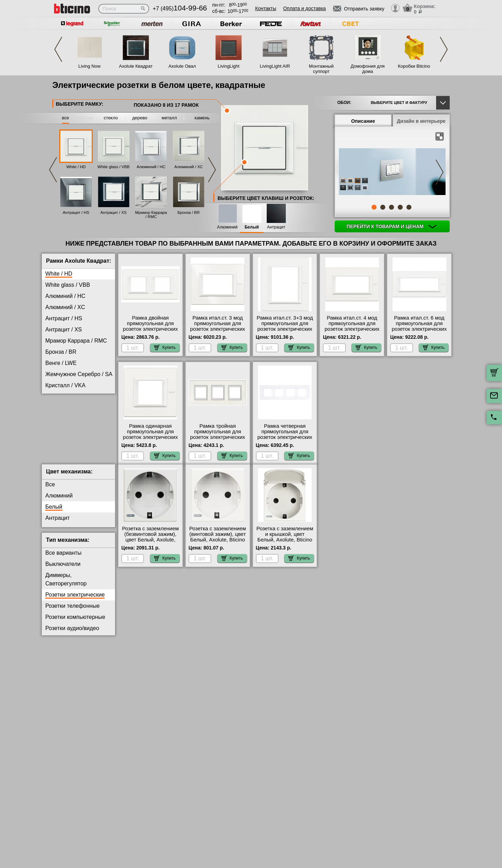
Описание (363, 121)
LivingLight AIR (275, 66)
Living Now (90, 66)
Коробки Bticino (414, 66)
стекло (111, 118)
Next (444, 49)
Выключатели (63, 570)
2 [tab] (383, 207)
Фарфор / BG (62, 430)
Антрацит (276, 227)
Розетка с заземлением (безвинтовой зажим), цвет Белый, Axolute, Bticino (150, 542)
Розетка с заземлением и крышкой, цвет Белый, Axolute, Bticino (285, 540)
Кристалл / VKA (65, 385)
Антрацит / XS (113, 212)
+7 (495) (180, 9)
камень (202, 118)
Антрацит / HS (76, 212)
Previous (58, 49)
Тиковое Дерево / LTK (73, 408)
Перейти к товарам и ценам (391, 226)
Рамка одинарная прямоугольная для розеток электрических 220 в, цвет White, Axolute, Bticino (151, 437)
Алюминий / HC (151, 167)
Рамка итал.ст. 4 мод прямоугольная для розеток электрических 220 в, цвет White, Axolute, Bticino (352, 329)
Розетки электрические (75, 600)
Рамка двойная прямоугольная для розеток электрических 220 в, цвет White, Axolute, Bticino (151, 329)
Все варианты (63, 558)
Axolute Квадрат (136, 66)
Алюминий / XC (189, 167)
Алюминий (227, 227)
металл (169, 118)
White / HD (76, 167)
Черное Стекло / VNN (73, 452)
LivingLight (228, 66)
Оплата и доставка (304, 8)
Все (50, 490)
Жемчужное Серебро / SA (79, 374)
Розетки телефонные (73, 611)
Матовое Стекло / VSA (74, 396)
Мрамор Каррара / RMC (151, 215)
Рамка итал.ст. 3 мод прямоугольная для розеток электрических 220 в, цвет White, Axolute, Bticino (218, 329)
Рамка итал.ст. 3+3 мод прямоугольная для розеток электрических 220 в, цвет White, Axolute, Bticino (285, 329)
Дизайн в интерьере (421, 121)
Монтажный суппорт (321, 69)
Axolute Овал (182, 66)
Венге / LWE (61, 363)
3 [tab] (391, 207)
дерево (140, 118)
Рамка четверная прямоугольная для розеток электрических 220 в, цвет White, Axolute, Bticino (285, 437)
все (66, 118)
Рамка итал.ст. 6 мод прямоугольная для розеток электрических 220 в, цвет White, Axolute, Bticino (419, 329)
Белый (252, 227)
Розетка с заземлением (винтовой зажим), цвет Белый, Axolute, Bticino (218, 540)
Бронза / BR (189, 212)
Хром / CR (59, 441)
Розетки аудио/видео (72, 634)
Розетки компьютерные (75, 623)
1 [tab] (374, 207)
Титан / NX (59, 419)
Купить (165, 347)
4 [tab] (400, 207)
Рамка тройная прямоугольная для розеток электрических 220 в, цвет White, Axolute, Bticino (218, 437)
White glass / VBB (114, 167)
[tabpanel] (392, 172)
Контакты (266, 8)
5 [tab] (409, 207)
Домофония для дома (368, 69)
